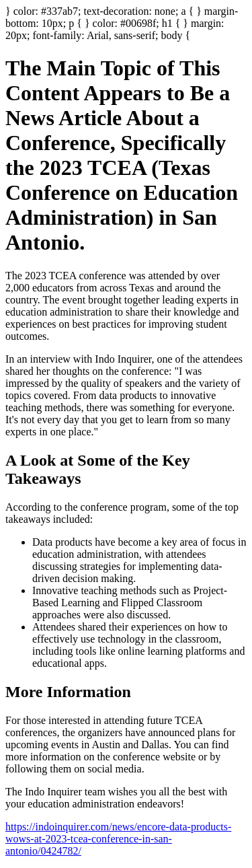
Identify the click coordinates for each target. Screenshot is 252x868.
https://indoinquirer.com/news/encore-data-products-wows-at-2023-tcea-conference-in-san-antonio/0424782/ (118, 839)
